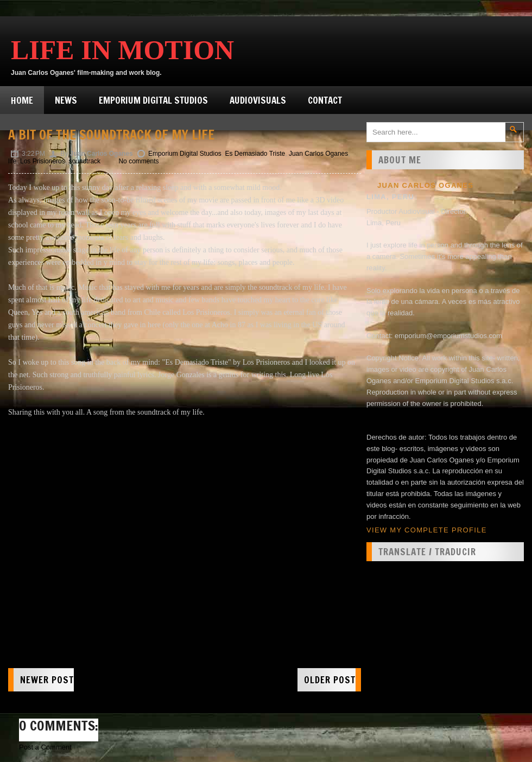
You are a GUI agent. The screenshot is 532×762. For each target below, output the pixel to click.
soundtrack (84, 161)
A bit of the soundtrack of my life (111, 135)
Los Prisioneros (43, 161)
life (12, 161)
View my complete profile (427, 530)
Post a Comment (45, 747)
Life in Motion (122, 50)
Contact (325, 100)
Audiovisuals (258, 100)
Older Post (330, 680)
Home (22, 100)
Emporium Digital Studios (153, 100)
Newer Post (47, 680)
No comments (138, 161)
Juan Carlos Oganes (318, 154)
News (66, 100)
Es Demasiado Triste (255, 154)
